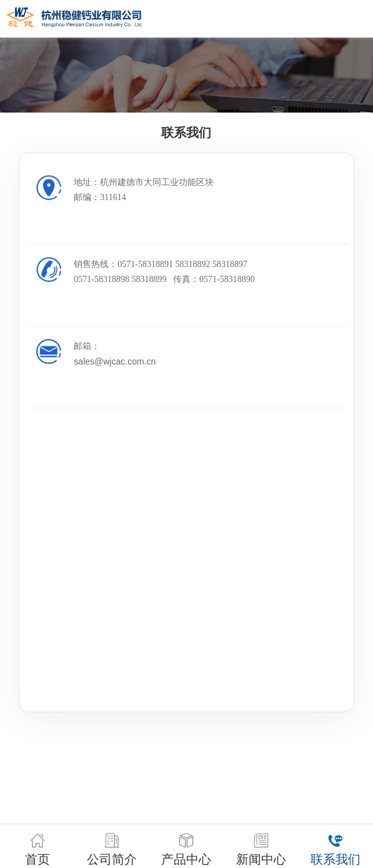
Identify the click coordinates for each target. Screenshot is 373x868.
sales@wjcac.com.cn (115, 361)
